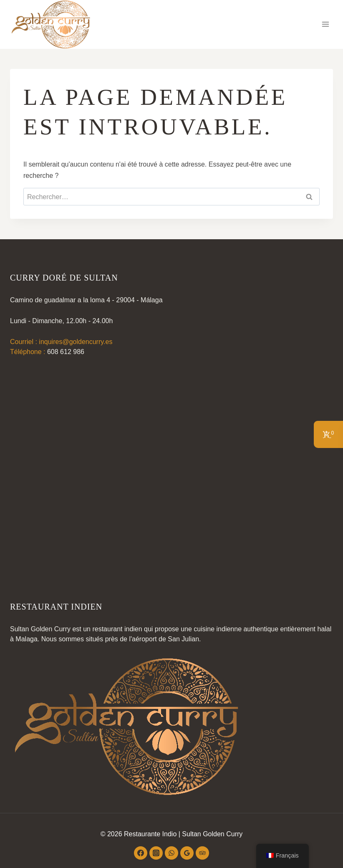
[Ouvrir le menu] (325, 24)
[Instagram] (156, 853)
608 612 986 (66, 352)
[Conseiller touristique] (202, 853)
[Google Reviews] (187, 853)
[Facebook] (141, 853)
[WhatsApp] (171, 853)
